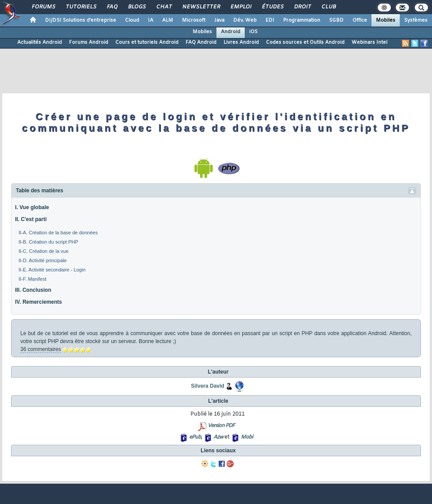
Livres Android (241, 42)
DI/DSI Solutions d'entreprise (81, 20)
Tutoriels (81, 7)
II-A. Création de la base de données (58, 233)
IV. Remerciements (38, 302)
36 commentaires (41, 349)
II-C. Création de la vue (44, 251)
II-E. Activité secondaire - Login (52, 270)
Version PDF (221, 426)
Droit (302, 7)
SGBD (336, 20)
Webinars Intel (369, 42)
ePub (195, 437)
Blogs (136, 7)
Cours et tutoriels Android (147, 42)
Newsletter (201, 7)
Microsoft (194, 20)
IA (151, 20)
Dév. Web (245, 20)
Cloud (132, 20)
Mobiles (386, 20)
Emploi (241, 7)
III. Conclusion (33, 290)
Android (231, 32)
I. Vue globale (32, 207)
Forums (43, 7)
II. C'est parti (31, 219)
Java (219, 20)
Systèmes (416, 20)
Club (328, 7)
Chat (164, 7)
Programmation (302, 20)
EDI (270, 20)
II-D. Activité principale (43, 260)
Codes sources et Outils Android (305, 42)
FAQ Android (201, 42)
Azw (218, 437)
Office (360, 20)
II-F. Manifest (32, 279)
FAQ (112, 7)
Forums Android (89, 42)
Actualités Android (40, 42)
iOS (253, 32)
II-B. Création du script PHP (48, 242)
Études (272, 7)
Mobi (247, 437)
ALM (168, 20)
